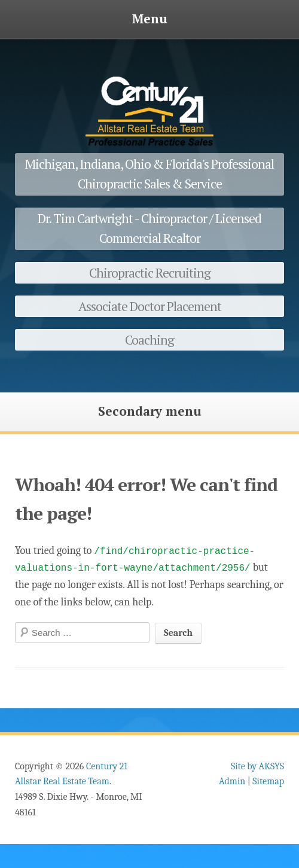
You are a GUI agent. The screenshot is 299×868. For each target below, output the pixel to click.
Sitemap (268, 781)
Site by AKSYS (257, 766)
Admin (232, 781)
